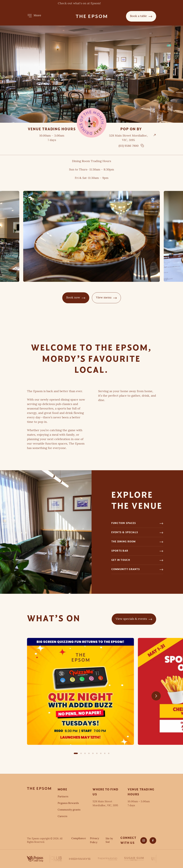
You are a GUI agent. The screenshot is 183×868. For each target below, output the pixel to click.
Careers (62, 816)
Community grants (69, 810)
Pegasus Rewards (68, 803)
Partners (63, 797)
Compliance (79, 839)
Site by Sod (109, 840)
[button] (34, 16)
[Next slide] (156, 696)
